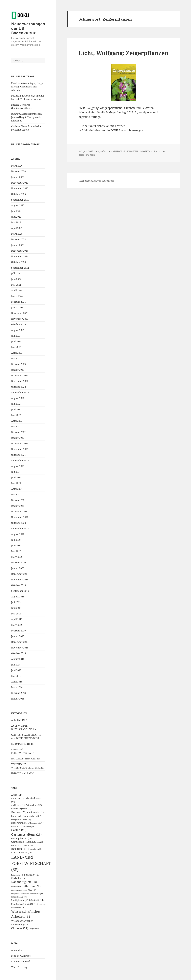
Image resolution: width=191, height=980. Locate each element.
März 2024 (17, 296)
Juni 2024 (16, 279)
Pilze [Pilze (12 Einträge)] (32, 890)
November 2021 (20, 449)
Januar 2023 (18, 370)
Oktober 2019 (19, 585)
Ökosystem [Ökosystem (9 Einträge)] (34, 929)
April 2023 (17, 353)
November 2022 (20, 381)
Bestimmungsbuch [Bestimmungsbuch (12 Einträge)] (21, 808)
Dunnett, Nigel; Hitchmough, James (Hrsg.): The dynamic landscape (27, 117)
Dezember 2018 (20, 642)
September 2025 (20, 200)
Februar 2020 (18, 563)
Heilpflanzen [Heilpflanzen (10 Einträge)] (36, 842)
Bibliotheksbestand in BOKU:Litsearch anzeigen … (114, 130)
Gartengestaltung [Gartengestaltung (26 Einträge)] (26, 834)
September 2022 (20, 392)
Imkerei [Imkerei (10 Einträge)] (28, 845)
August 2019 (18, 597)
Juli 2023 (16, 336)
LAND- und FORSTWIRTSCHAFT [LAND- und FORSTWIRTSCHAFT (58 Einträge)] (31, 863)
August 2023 (18, 330)
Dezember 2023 (20, 313)
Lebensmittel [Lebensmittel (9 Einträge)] (17, 875)
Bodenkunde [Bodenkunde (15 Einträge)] (20, 823)
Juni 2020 (16, 546)
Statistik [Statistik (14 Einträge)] (37, 900)
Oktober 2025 (19, 194)
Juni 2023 (16, 341)
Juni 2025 (16, 217)
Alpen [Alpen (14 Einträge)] (16, 795)
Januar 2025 (18, 245)
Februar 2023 (18, 364)
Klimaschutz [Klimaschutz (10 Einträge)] (35, 849)
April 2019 (17, 619)
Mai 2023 (16, 347)
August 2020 (18, 534)
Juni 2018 (16, 670)
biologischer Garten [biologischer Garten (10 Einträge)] (21, 820)
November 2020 (20, 517)
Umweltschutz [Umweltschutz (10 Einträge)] (19, 904)
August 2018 (18, 659)
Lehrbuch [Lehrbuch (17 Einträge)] (32, 875)
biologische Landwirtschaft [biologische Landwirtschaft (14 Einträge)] (27, 816)
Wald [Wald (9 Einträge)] (42, 904)
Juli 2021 (16, 472)
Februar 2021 (18, 500)
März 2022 (17, 426)
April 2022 (17, 421)
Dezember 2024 (20, 251)
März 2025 (17, 234)
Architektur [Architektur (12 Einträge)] (18, 805)
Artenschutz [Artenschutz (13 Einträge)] (34, 805)
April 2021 (17, 489)
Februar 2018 (18, 693)
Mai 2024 (16, 285)
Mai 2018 (16, 676)
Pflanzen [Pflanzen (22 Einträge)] (32, 886)
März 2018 (17, 687)
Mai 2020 (16, 551)
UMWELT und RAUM (22, 773)
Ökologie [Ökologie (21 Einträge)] (20, 928)
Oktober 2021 (19, 455)
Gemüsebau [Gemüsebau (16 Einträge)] (20, 842)
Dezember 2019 (20, 574)
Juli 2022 (16, 404)
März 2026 (17, 166)
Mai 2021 (16, 483)
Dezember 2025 (20, 183)
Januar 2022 (18, 438)
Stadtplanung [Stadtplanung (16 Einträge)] (21, 900)
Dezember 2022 (20, 375)
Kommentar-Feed (21, 961)
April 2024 (17, 290)
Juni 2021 (16, 478)
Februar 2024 (18, 302)
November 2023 (20, 319)
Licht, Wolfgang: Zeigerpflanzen (123, 53)
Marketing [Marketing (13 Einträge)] (18, 878)
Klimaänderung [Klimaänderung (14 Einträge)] (21, 852)
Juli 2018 (16, 665)
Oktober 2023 (19, 324)
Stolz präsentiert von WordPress (96, 181)
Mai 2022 (16, 415)
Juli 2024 (16, 273)
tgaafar (102, 151)
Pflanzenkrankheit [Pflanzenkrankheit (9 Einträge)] (19, 890)
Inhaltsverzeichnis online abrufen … (105, 126)
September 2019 (20, 591)
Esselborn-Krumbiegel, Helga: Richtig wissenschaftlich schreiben (27, 87)
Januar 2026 (18, 177)
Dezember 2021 (20, 444)
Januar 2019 (18, 636)
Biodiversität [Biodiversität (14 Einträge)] (36, 812)
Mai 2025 (16, 222)
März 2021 (17, 495)
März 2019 (17, 625)
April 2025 (17, 228)
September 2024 (20, 268)
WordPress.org (19, 967)
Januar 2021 (18, 506)
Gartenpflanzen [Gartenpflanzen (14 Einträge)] (21, 838)
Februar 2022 (18, 432)
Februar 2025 (18, 239)
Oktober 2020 (19, 523)
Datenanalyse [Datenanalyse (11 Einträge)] (30, 826)
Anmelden (17, 950)
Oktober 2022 (19, 387)
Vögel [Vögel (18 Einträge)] (32, 904)
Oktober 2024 (19, 262)
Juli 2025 (16, 211)
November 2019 (20, 580)
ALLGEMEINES (19, 720)
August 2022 (18, 398)
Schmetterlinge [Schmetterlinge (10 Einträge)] (19, 897)
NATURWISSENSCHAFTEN (25, 759)
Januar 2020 (18, 568)
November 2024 (20, 256)
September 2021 (20, 461)
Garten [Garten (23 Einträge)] (19, 830)
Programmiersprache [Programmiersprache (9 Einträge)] (20, 894)
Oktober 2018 (19, 653)
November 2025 (20, 188)
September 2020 (20, 529)
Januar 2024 (18, 307)
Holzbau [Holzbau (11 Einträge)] (17, 845)
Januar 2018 (18, 699)
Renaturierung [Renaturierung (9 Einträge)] (37, 894)
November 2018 (20, 648)
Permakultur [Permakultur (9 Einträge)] (17, 887)
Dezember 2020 (20, 512)
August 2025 (18, 205)
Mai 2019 (16, 614)
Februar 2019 (18, 631)
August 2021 (18, 466)
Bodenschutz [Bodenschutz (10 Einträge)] (37, 823)
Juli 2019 (16, 602)
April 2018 (17, 682)
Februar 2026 (18, 171)
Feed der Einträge (21, 956)
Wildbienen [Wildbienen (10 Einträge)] (18, 907)
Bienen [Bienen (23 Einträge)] (19, 812)
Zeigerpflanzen (87, 155)
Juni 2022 (16, 409)
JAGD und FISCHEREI (23, 744)
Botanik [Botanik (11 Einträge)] (17, 826)
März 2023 (17, 358)
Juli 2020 (16, 540)
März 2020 (17, 557)
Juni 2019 (16, 608)
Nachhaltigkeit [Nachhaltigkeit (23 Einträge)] (24, 882)
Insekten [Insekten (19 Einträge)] (19, 849)
